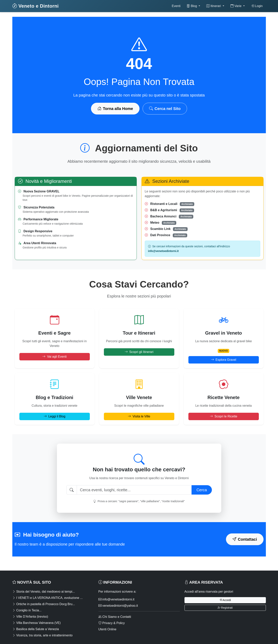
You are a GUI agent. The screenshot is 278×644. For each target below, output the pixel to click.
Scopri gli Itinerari (139, 352)
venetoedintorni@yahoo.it (118, 606)
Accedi (225, 600)
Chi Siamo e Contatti (115, 617)
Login (257, 6)
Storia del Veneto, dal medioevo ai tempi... (44, 592)
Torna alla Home (115, 109)
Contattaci (245, 539)
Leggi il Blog (54, 416)
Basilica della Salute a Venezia (36, 629)
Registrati (225, 608)
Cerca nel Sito (165, 109)
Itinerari (214, 6)
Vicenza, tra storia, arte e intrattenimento (42, 635)
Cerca (202, 490)
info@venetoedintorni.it (116, 599)
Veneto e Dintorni (36, 6)
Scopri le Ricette (224, 416)
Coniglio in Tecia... (27, 610)
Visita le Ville (139, 416)
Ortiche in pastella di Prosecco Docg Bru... (44, 604)
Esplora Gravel (224, 360)
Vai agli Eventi (54, 357)
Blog (192, 6)
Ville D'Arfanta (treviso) (30, 617)
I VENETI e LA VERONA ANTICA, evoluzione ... (48, 598)
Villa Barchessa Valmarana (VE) (37, 623)
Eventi (176, 6)
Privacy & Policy (112, 623)
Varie (236, 6)
